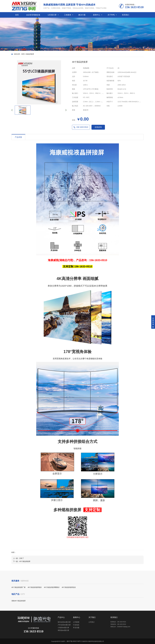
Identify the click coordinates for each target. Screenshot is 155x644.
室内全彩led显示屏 (64, 622)
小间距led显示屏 (63, 628)
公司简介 (92, 622)
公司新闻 (76, 622)
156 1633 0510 (81, 127)
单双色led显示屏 (63, 630)
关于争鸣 (111, 15)
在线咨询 (98, 127)
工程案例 (67, 15)
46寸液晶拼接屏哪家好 (52, 587)
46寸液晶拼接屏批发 (69, 587)
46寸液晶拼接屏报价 (35, 587)
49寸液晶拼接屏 (25, 561)
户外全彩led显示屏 (64, 625)
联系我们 (126, 15)
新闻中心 (97, 15)
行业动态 (76, 625)
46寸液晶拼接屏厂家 (18, 587)
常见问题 (76, 628)
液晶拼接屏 (30, 54)
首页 (17, 15)
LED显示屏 (52, 15)
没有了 (22, 558)
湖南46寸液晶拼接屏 (18, 601)
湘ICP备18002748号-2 (74, 641)
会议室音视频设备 (33, 15)
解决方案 (82, 15)
